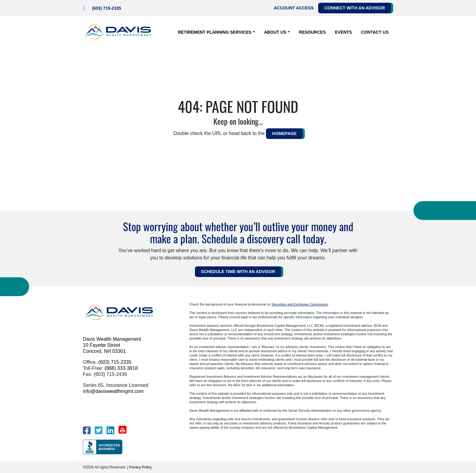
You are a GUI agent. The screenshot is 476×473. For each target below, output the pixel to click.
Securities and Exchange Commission (300, 304)
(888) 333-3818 (121, 368)
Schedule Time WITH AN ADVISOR (238, 272)
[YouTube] (122, 430)
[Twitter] (99, 430)
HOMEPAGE (284, 133)
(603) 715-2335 (107, 8)
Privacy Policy (140, 467)
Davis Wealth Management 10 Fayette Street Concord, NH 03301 (112, 345)
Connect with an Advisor (355, 8)
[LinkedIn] (110, 430)
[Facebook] (87, 430)
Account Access (294, 8)
